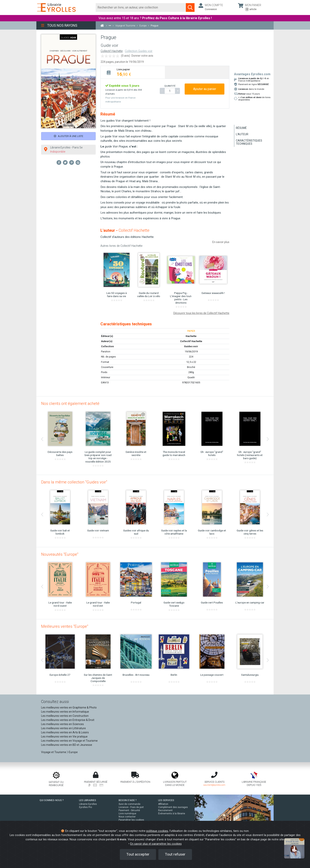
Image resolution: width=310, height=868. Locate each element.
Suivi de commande (129, 804)
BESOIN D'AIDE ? (128, 800)
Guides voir (191, 346)
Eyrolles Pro (86, 807)
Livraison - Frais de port (131, 807)
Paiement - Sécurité (129, 810)
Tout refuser (175, 854)
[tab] (133, 72)
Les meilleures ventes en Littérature (63, 728)
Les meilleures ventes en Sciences (62, 724)
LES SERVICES (166, 800)
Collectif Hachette (112, 51)
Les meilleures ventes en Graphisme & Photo (69, 708)
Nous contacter (127, 817)
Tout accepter (138, 854)
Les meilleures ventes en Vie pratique (64, 737)
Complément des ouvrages (173, 807)
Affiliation (163, 804)
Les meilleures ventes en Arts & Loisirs (65, 732)
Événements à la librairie (172, 814)
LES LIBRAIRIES (88, 800)
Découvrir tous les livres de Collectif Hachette (201, 313)
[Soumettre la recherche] (190, 8)
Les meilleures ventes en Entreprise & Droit (68, 720)
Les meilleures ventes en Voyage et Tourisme (69, 741)
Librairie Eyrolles (88, 804)
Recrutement (165, 810)
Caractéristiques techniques (249, 142)
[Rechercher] (141, 8)
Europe (73, 752)
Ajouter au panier (205, 89)
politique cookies (157, 831)
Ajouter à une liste (69, 136)
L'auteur (242, 134)
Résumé (241, 128)
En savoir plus (221, 242)
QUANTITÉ (170, 86)
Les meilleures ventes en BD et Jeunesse (67, 745)
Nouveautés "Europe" (60, 554)
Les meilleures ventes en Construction (65, 716)
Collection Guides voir (139, 51)
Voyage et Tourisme (54, 752)
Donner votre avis (142, 56)
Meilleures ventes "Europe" (65, 626)
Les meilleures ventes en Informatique (65, 712)
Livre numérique (127, 814)
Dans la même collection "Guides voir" (74, 482)
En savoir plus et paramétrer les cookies (156, 844)
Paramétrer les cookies (131, 820)
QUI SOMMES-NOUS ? (52, 800)
